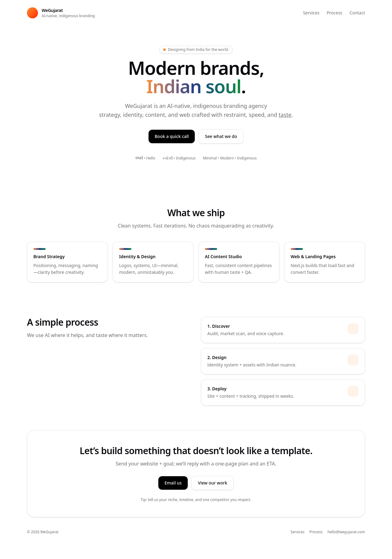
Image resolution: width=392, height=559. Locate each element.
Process (334, 13)
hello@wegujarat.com (347, 532)
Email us (173, 483)
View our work (213, 483)
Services (311, 13)
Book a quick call (172, 136)
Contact (357, 13)
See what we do (221, 136)
